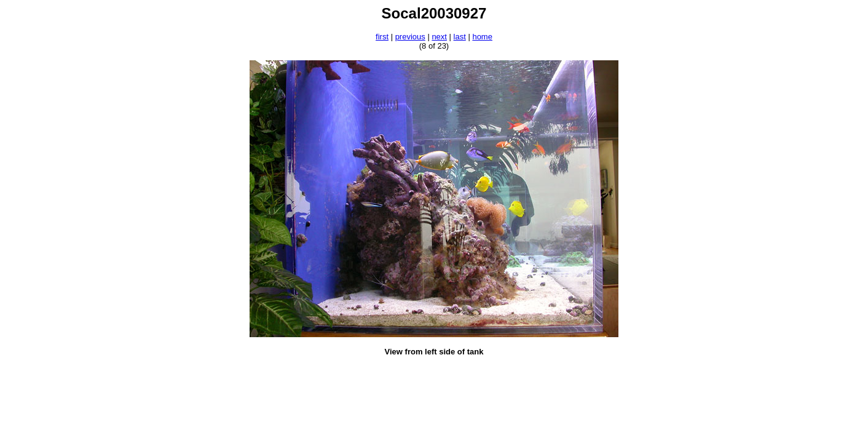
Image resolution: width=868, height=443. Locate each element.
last (460, 37)
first (382, 37)
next (439, 37)
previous (410, 37)
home (482, 37)
